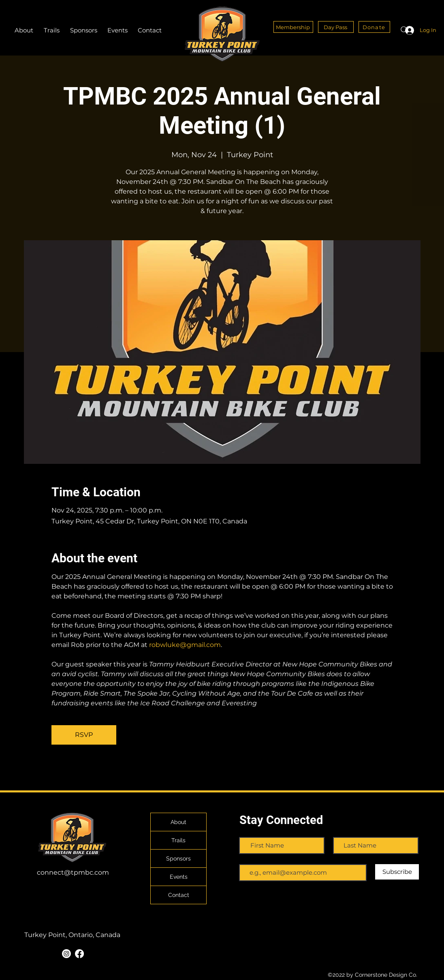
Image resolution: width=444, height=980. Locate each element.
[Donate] (374, 27)
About (178, 822)
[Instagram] (66, 954)
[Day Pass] (336, 27)
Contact (179, 895)
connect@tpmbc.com (73, 872)
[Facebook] (79, 954)
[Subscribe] (397, 872)
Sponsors (178, 858)
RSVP (84, 735)
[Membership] (293, 27)
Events (179, 877)
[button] (52, 30)
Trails (178, 840)
